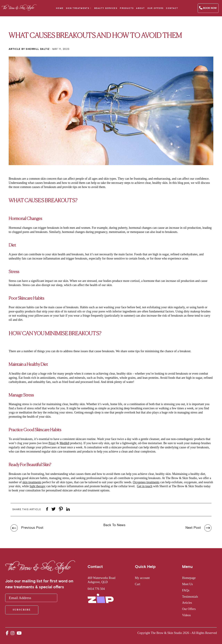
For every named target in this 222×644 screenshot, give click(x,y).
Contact (172, 8)
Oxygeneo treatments (146, 482)
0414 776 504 (96, 589)
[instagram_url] (12, 633)
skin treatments (32, 482)
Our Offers (155, 8)
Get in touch (145, 486)
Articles (187, 603)
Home (60, 8)
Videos (186, 615)
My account (142, 578)
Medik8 (65, 443)
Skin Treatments (78, 8)
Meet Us (187, 584)
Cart (138, 584)
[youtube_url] (19, 633)
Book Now (208, 8)
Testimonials (190, 597)
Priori (52, 443)
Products (127, 8)
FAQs (186, 590)
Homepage (189, 578)
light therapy (38, 486)
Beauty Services (106, 8)
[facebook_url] (7, 633)
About (140, 8)
